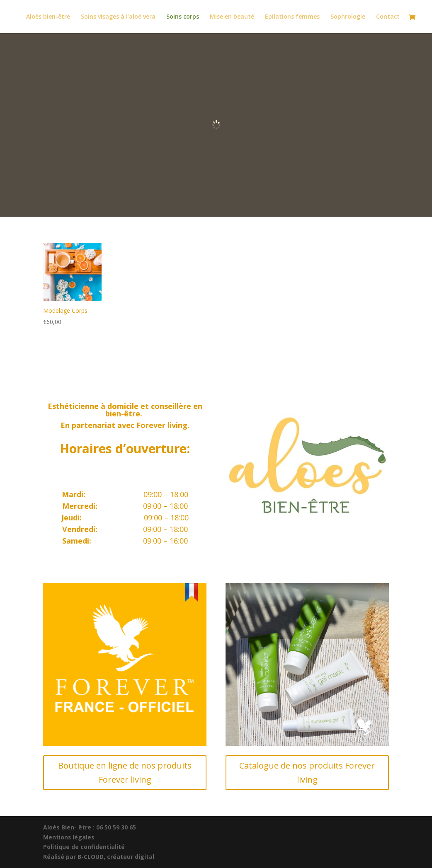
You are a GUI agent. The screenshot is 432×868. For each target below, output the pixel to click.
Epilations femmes (292, 17)
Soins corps (183, 17)
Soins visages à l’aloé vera (118, 17)
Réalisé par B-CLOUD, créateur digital (99, 857)
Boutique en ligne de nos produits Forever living (125, 772)
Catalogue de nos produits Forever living (307, 772)
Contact (388, 17)
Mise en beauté (232, 17)
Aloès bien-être (48, 17)
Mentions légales (69, 837)
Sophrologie (348, 17)
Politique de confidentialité (84, 847)
